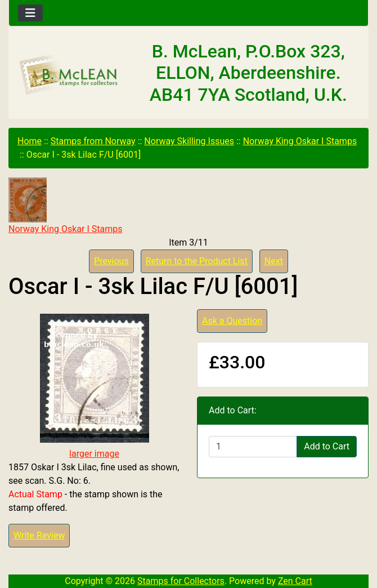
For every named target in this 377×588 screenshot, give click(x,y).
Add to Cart (327, 446)
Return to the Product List (197, 261)
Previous (111, 261)
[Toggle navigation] (30, 13)
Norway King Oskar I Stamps (300, 141)
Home (30, 141)
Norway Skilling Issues (189, 141)
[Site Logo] (69, 75)
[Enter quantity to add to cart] (253, 447)
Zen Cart (295, 581)
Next (274, 261)
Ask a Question (232, 321)
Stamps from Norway (93, 141)
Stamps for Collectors (181, 581)
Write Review (39, 535)
